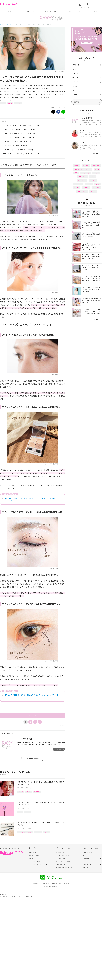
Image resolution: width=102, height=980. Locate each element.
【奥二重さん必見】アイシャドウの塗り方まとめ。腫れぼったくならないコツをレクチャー (33, 499)
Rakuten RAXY (9, 5)
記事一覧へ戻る (33, 758)
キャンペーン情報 (51, 11)
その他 (75, 95)
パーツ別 (89, 184)
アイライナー (37, 792)
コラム (75, 90)
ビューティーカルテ (35, 861)
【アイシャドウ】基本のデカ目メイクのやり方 (20, 129)
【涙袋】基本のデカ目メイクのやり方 (17, 141)
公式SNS (71, 11)
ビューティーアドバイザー (37, 864)
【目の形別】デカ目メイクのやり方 (16, 146)
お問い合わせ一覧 (15, 897)
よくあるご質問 (92, 11)
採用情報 (66, 883)
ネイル (75, 86)
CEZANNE (46, 832)
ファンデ (86, 188)
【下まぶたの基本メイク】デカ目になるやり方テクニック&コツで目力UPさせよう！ (33, 696)
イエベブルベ (78, 184)
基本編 (97, 169)
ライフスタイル (82, 191)
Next (62, 725)
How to (3, 103)
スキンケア (76, 65)
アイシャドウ (86, 173)
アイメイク (8, 101)
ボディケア (76, 78)
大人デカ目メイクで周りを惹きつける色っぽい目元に (23, 154)
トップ (10, 11)
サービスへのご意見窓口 (63, 861)
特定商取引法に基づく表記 (64, 867)
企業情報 (36, 883)
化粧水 (98, 184)
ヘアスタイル (82, 180)
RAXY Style (31, 11)
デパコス (76, 188)
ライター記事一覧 (59, 749)
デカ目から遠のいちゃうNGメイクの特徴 (18, 150)
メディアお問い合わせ (63, 855)
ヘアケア (75, 82)
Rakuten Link (87, 864)
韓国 (76, 173)
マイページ (32, 858)
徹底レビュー (83, 177)
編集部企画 (96, 166)
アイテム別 (18, 103)
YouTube (86, 867)
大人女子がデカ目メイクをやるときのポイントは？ (22, 125)
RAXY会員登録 (88, 852)
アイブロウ (38, 832)
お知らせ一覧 (60, 852)
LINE (85, 861)
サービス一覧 (4, 897)
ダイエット (96, 188)
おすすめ (21, 792)
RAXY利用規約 (61, 864)
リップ (93, 177)
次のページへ (33, 715)
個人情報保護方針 (45, 883)
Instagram (86, 858)
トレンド (28, 792)
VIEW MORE (98, 154)
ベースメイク (77, 69)
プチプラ (93, 180)
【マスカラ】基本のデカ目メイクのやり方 (19, 137)
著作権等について (57, 883)
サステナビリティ (28, 897)
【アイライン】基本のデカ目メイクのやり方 (19, 133)
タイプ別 (10, 103)
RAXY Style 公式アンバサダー (25, 832)
